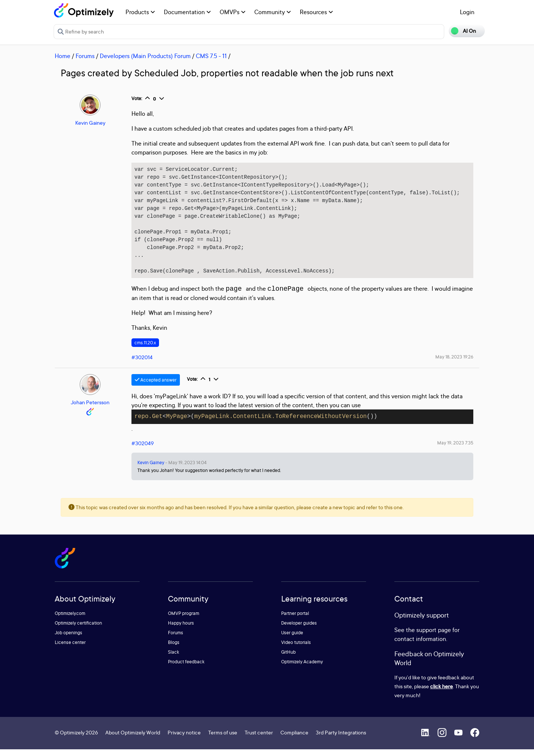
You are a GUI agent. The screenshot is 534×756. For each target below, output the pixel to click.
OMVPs (233, 12)
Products (140, 12)
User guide (292, 639)
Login (467, 12)
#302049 (143, 450)
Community (273, 12)
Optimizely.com (70, 620)
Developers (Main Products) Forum (145, 56)
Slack (174, 659)
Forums (85, 56)
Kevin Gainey (90, 123)
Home (63, 56)
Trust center (259, 739)
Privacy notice (184, 739)
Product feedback (186, 668)
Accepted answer (156, 387)
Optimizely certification (78, 630)
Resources (316, 12)
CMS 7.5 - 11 (211, 56)
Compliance (294, 739)
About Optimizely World (133, 739)
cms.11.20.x (145, 349)
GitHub (288, 659)
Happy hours (181, 630)
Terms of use (223, 739)
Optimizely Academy (302, 668)
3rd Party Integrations (341, 739)
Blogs (174, 649)
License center (70, 649)
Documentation (187, 12)
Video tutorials (296, 649)
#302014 (142, 364)
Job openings (69, 639)
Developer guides (299, 630)
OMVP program (184, 620)
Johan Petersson (90, 409)
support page (434, 637)
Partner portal (295, 620)
